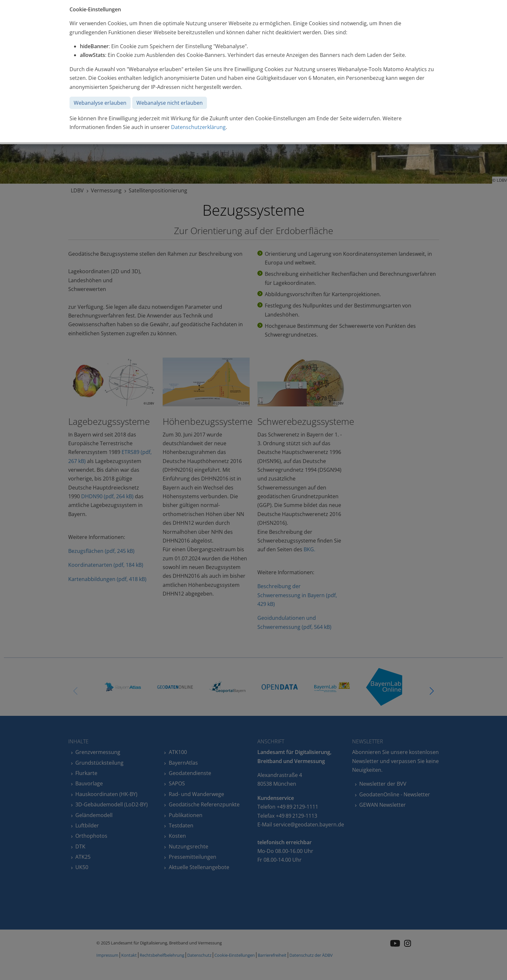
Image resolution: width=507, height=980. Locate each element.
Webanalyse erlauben (100, 103)
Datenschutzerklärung (198, 127)
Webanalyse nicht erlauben (170, 103)
